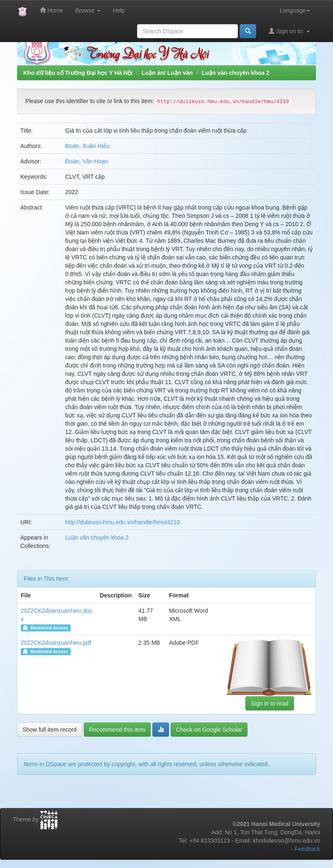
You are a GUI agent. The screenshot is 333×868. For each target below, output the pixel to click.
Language (295, 10)
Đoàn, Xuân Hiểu (87, 146)
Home (51, 10)
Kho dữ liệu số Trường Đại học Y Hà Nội (78, 73)
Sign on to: (289, 31)
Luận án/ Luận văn (167, 73)
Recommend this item (117, 730)
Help (119, 10)
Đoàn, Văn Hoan (87, 161)
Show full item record (50, 730)
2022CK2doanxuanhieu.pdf (56, 643)
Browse (88, 10)
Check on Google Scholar (209, 730)
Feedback (307, 849)
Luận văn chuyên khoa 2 (236, 73)
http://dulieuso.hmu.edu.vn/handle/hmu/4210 (122, 522)
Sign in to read (269, 703)
